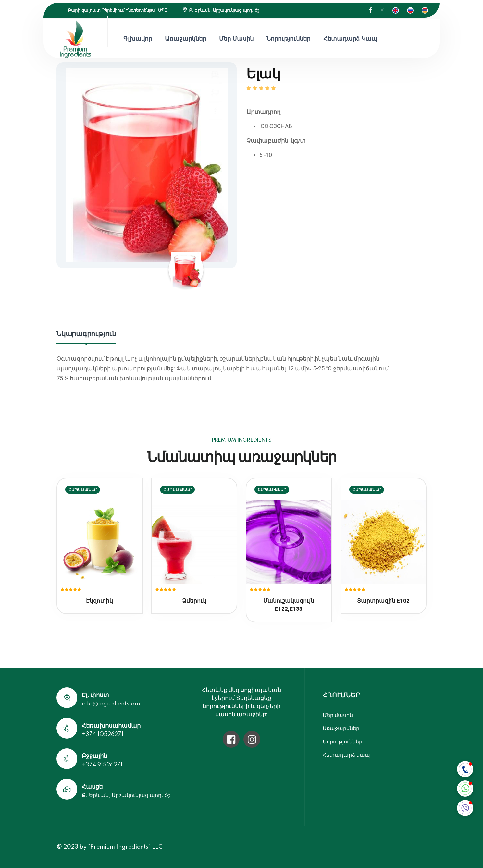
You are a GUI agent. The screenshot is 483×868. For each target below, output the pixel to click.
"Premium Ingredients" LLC (125, 847)
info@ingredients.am (111, 704)
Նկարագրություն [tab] (86, 334)
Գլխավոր (138, 39)
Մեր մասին (236, 39)
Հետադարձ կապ (350, 39)
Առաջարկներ (186, 39)
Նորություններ (288, 39)
